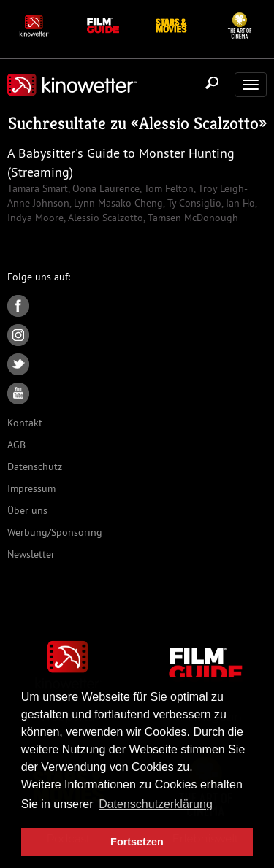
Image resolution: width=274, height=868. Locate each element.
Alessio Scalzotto (199, 123)
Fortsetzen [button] (137, 842)
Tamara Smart (38, 188)
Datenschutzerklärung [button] (156, 804)
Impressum (31, 488)
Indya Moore (35, 218)
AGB (16, 445)
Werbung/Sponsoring (55, 532)
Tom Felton (167, 188)
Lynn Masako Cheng (117, 203)
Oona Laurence (104, 188)
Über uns (27, 510)
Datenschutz (35, 466)
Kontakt (25, 423)
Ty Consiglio (193, 203)
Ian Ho (239, 203)
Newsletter (31, 554)
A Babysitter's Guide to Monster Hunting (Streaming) (121, 162)
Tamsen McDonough (191, 218)
